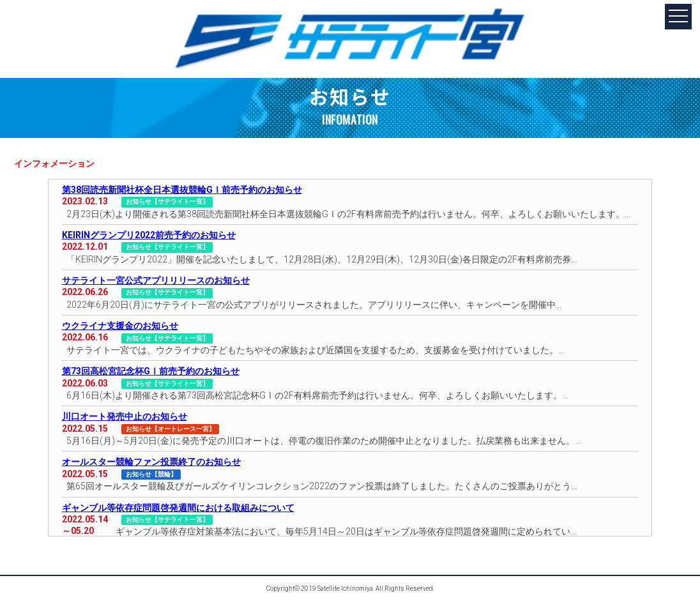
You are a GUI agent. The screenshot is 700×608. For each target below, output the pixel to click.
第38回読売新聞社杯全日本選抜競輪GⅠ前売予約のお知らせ (182, 190)
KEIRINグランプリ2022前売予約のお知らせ (149, 235)
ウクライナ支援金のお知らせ (120, 326)
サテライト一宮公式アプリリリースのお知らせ (156, 280)
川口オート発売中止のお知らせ (125, 416)
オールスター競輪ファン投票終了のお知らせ (151, 462)
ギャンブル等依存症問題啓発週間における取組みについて (178, 508)
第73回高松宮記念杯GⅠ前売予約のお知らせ (151, 371)
